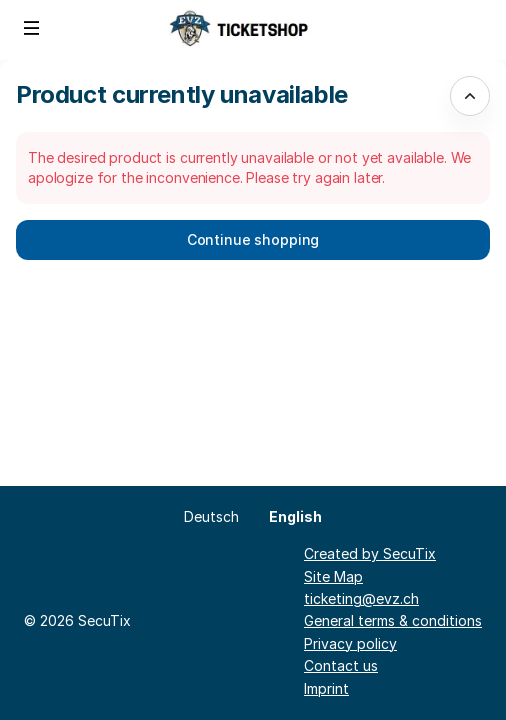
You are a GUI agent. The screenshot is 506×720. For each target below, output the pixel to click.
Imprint (326, 688)
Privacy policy (350, 643)
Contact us (341, 665)
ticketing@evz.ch (361, 598)
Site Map (333, 576)
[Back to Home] (253, 30)
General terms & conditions (393, 620)
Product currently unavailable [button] (182, 94)
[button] (32, 28)
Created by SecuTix (370, 553)
